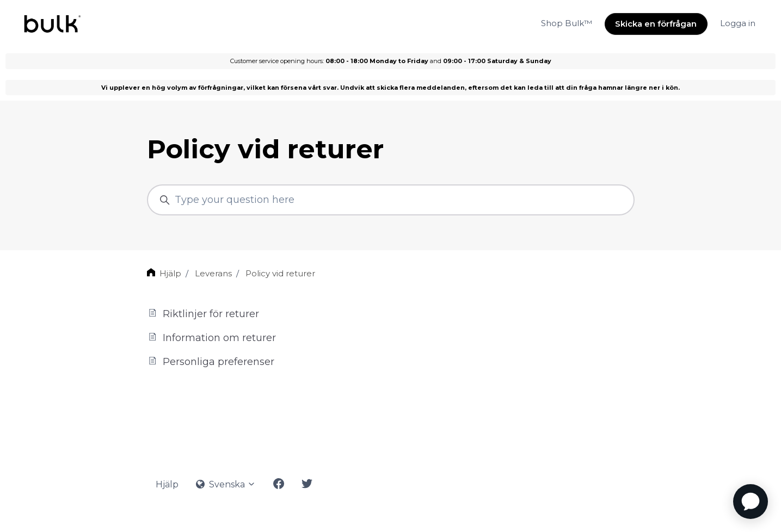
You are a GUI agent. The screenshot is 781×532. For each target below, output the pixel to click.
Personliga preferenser (211, 361)
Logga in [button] (738, 23)
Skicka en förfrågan (656, 24)
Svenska (226, 484)
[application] (751, 502)
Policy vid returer (280, 273)
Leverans (213, 273)
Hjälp (170, 273)
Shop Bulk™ (567, 23)
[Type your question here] (391, 200)
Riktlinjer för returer (203, 314)
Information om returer (211, 338)
